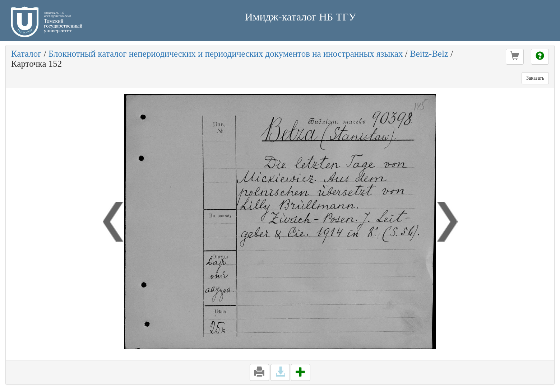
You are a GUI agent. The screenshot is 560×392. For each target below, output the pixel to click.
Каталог (26, 54)
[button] (515, 57)
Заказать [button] (535, 78)
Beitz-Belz (429, 54)
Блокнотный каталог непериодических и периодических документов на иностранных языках (226, 54)
